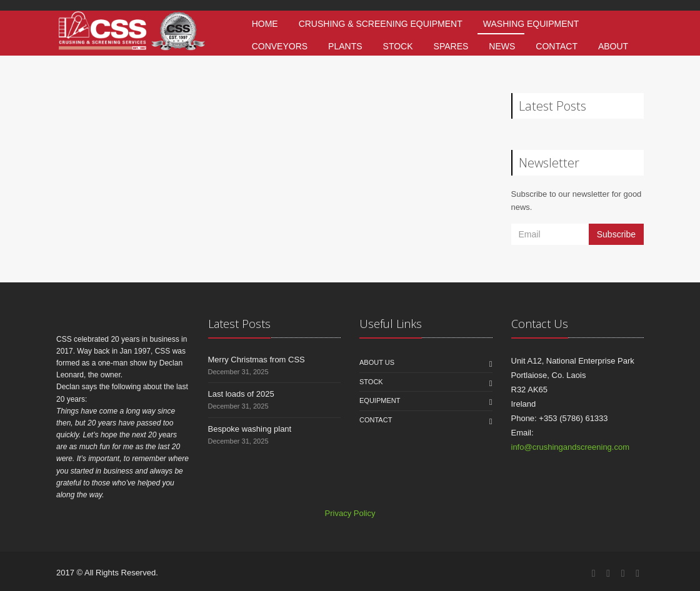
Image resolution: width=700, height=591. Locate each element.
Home (265, 24)
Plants (345, 46)
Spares (451, 46)
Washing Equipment (531, 24)
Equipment (380, 400)
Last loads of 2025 (241, 394)
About (613, 46)
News (502, 46)
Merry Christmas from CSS (257, 360)
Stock (398, 46)
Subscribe (616, 234)
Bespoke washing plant (250, 429)
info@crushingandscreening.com (571, 447)
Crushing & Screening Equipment (381, 24)
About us (377, 362)
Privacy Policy (350, 513)
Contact (557, 46)
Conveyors (280, 46)
